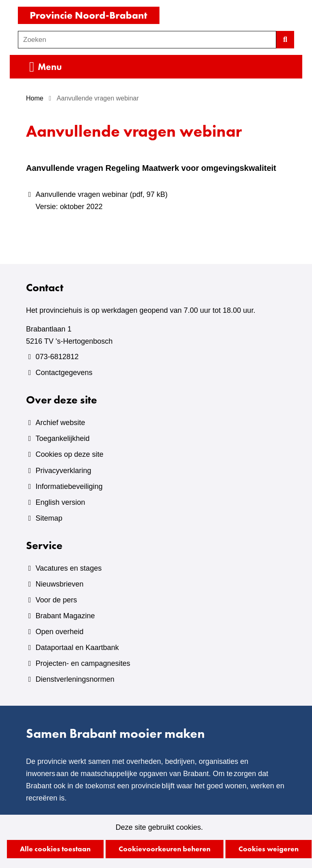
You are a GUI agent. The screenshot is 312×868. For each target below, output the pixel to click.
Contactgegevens (64, 373)
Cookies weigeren (269, 849)
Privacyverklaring (63, 471)
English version (60, 502)
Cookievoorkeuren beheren (165, 849)
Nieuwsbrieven (59, 584)
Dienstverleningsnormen (75, 679)
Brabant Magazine (65, 616)
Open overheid (59, 632)
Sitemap (49, 518)
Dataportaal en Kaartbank (77, 648)
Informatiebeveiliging (69, 486)
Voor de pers (56, 600)
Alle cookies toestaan (55, 849)
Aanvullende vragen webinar (161, 202)
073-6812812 (57, 357)
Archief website (60, 423)
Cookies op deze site (69, 454)
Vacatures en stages (68, 568)
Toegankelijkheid (62, 438)
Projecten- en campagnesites (83, 663)
